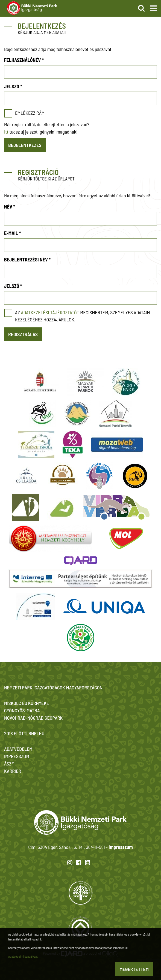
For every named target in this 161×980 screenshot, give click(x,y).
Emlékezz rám (30, 113)
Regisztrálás (23, 334)
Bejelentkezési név (27, 260)
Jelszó (13, 86)
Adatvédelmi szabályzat (23, 956)
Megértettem (134, 969)
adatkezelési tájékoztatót (50, 312)
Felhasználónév (24, 60)
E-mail (12, 233)
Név (10, 207)
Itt (6, 132)
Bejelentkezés (25, 145)
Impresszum (121, 847)
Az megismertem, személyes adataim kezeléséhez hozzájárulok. (83, 316)
